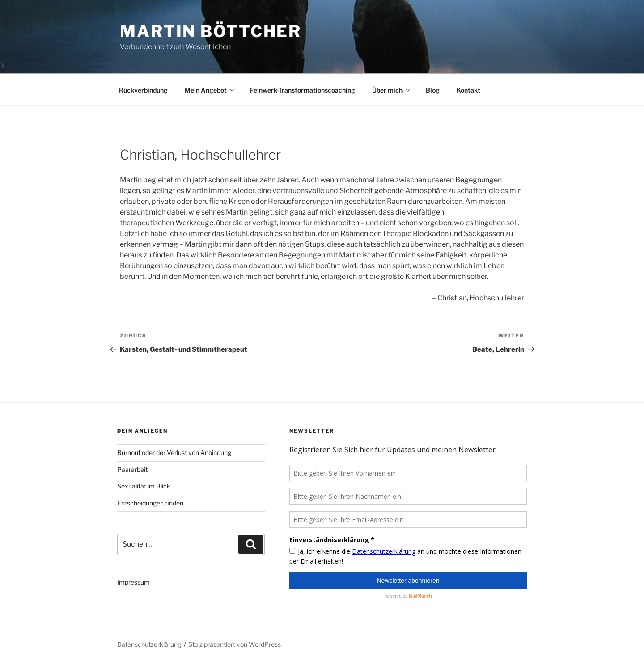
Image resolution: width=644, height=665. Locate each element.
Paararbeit (132, 469)
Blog (433, 90)
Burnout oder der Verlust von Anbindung (174, 452)
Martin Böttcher (211, 31)
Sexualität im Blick (144, 486)
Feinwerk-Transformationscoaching (303, 90)
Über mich (392, 90)
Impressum (133, 582)
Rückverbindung (143, 90)
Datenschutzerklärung (149, 644)
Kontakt (468, 90)
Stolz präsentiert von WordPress (235, 644)
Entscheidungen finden (150, 503)
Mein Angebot (210, 90)
